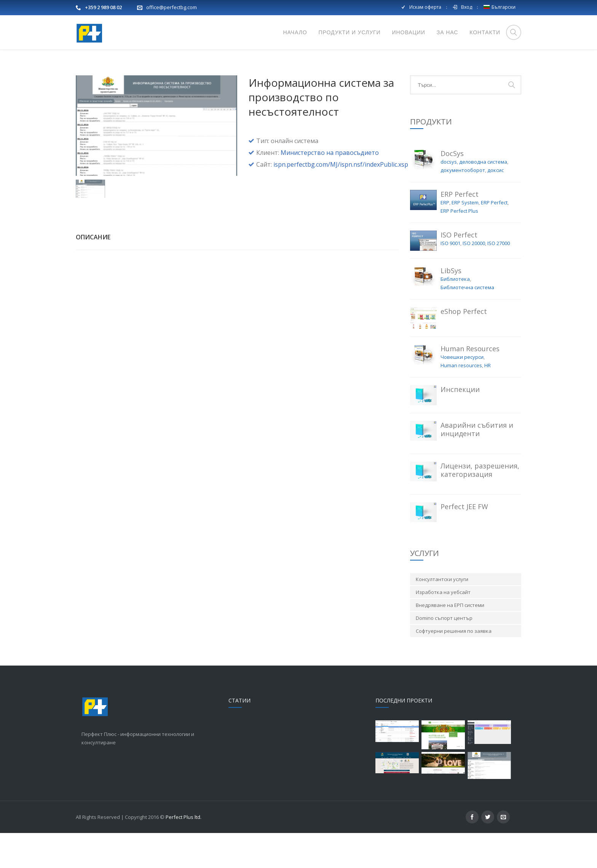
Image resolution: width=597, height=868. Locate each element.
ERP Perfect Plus (459, 246)
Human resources (461, 400)
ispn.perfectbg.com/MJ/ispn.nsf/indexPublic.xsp (341, 199)
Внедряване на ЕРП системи (450, 640)
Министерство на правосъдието (330, 188)
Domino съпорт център (444, 653)
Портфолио (506, 67)
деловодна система (483, 197)
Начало (473, 67)
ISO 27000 (499, 278)
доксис (496, 205)
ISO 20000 (474, 278)
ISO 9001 (450, 278)
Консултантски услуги (442, 614)
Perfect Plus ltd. (184, 852)
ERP (445, 237)
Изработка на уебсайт (443, 627)
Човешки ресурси (462, 392)
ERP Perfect (494, 237)
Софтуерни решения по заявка (454, 666)
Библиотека (455, 314)
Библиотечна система (467, 322)
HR (488, 400)
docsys (449, 197)
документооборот (463, 205)
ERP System (465, 237)
